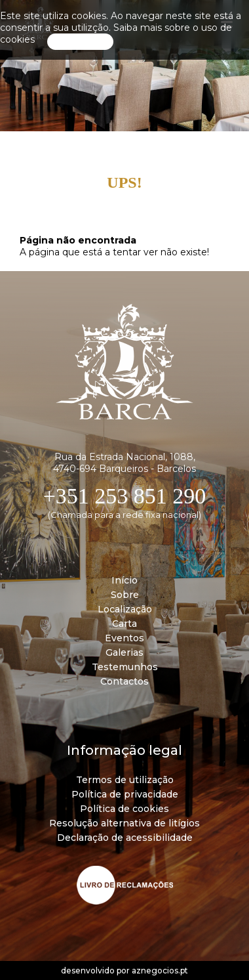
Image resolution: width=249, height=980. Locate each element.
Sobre (125, 595)
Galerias (125, 652)
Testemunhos (125, 667)
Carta (125, 624)
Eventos (125, 638)
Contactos (125, 681)
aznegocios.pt (160, 970)
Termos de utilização (125, 780)
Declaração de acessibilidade (125, 838)
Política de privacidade (125, 794)
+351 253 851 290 (125, 496)
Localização (125, 609)
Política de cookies (125, 809)
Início (125, 580)
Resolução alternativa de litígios (125, 823)
